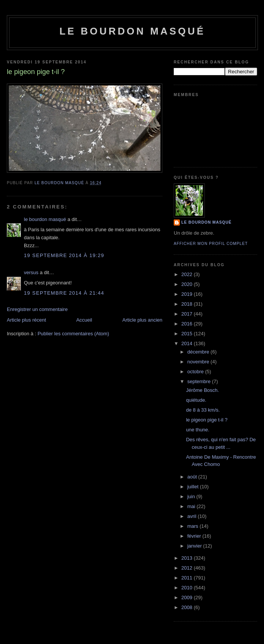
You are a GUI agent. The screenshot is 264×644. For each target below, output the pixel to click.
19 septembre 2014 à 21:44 (64, 293)
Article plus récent (26, 320)
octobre (196, 372)
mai (192, 506)
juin (192, 496)
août (193, 477)
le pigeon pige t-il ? (207, 420)
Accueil (84, 320)
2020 (188, 284)
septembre (200, 381)
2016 (188, 324)
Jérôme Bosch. (202, 390)
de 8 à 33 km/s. (203, 410)
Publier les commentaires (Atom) (73, 334)
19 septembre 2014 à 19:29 (64, 255)
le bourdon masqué (133, 31)
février (195, 536)
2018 (188, 304)
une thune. (197, 430)
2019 (188, 294)
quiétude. (196, 400)
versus (31, 272)
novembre (199, 362)
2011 (188, 578)
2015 (188, 334)
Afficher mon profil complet (211, 244)
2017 (188, 314)
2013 (188, 558)
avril (192, 516)
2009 (188, 597)
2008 (188, 607)
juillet (194, 487)
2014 (188, 343)
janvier (195, 546)
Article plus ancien (143, 320)
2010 (188, 588)
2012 (188, 568)
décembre (199, 352)
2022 (188, 274)
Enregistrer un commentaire (37, 309)
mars (194, 526)
